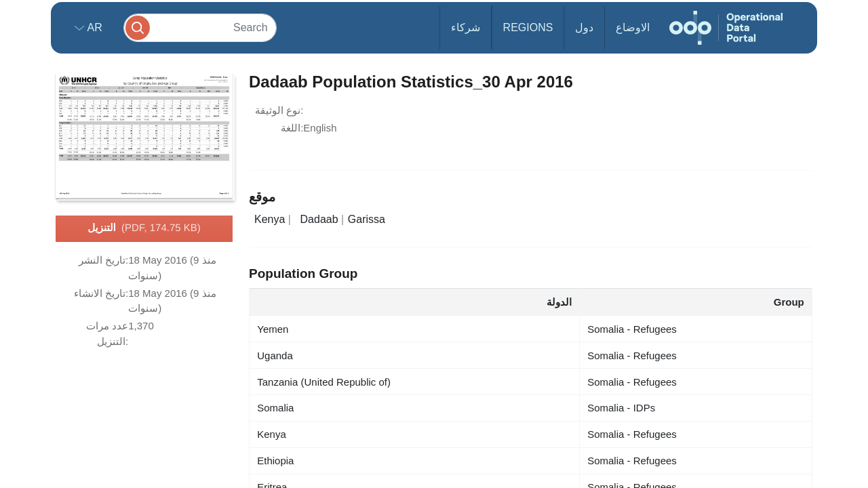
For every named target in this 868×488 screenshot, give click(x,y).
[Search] (200, 27)
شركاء (466, 27)
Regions (528, 27)
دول (584, 27)
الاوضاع (633, 27)
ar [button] (93, 27)
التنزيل (144, 228)
